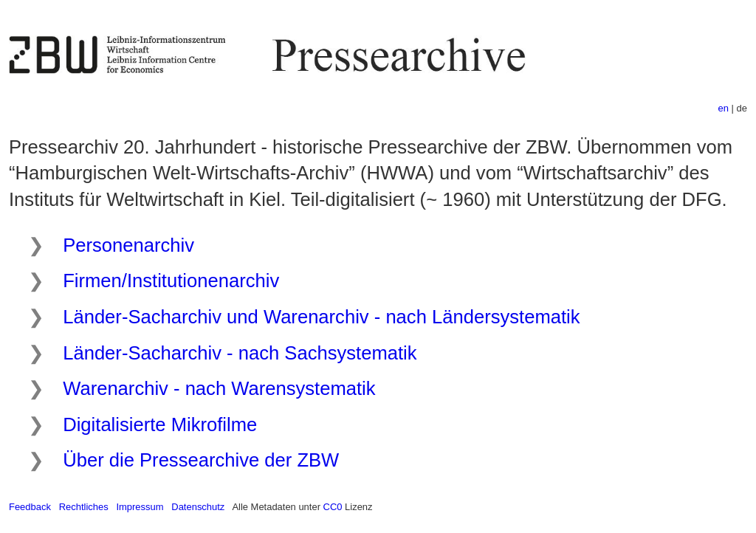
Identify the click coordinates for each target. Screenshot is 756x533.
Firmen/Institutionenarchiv (171, 281)
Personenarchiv (128, 245)
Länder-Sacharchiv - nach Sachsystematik (240, 353)
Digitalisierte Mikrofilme (160, 424)
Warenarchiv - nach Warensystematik (219, 388)
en (724, 108)
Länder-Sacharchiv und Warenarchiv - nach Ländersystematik (321, 317)
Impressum (140, 507)
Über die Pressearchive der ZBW (201, 460)
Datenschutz (198, 507)
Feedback (30, 507)
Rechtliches (84, 507)
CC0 (333, 507)
